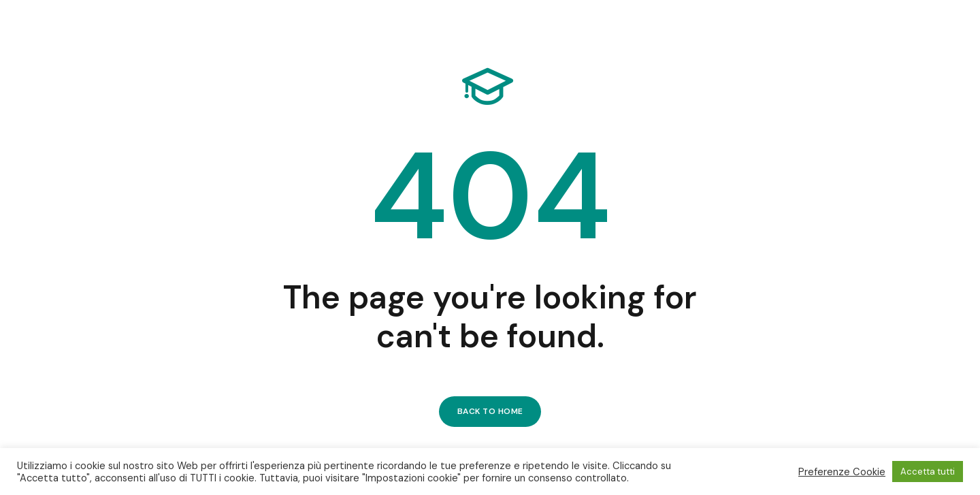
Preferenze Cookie (842, 472)
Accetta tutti (928, 472)
